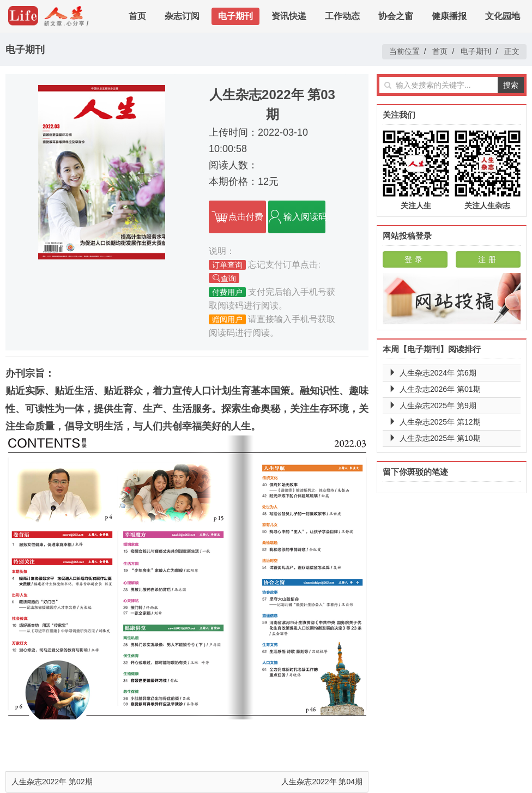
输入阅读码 (297, 217)
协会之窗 (396, 16)
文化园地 (503, 16)
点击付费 (237, 217)
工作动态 (342, 16)
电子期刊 (235, 16)
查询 (224, 278)
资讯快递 (289, 16)
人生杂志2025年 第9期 (438, 405)
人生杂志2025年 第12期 (440, 422)
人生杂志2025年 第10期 (440, 438)
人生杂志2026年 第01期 (440, 389)
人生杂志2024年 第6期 (438, 373)
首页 (137, 16)
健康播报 (449, 16)
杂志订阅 (182, 16)
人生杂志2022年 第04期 (322, 782)
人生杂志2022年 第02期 (52, 782)
